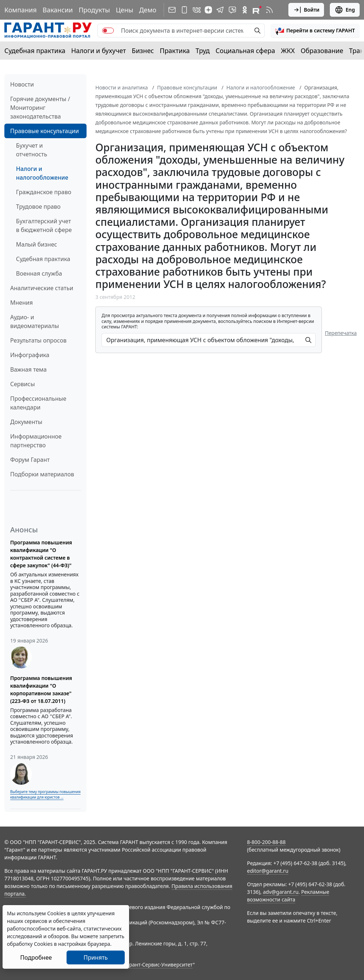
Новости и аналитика (121, 87)
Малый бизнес (37, 244)
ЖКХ (288, 51)
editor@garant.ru (268, 871)
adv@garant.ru (281, 892)
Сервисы (23, 384)
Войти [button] (306, 10)
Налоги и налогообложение (42, 173)
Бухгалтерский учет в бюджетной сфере (44, 225)
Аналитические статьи (42, 288)
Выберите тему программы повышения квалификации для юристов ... (45, 794)
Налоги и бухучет (99, 51)
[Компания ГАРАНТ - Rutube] (257, 10)
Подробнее (36, 957)
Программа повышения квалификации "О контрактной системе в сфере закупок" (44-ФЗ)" (41, 554)
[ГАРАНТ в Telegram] (220, 10)
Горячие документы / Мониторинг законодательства (40, 108)
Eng (345, 10)
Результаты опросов (38, 340)
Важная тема (29, 369)
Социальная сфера (245, 51)
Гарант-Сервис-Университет (158, 965)
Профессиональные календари (38, 403)
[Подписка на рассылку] (172, 10)
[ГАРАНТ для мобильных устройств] (184, 10)
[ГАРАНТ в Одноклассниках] (245, 10)
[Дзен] (208, 10)
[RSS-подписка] (269, 10)
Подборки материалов (42, 474)
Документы (26, 422)
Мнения (21, 303)
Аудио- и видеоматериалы (35, 321)
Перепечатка (341, 333)
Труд (203, 51)
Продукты (94, 10)
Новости (22, 84)
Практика (175, 51)
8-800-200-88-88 (266, 842)
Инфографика (30, 355)
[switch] (108, 31)
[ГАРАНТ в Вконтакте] (197, 10)
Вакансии (58, 10)
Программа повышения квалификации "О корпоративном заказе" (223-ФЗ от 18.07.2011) (41, 689)
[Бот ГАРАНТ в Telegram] (232, 10)
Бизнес (143, 51)
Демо (148, 10)
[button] (315, 31)
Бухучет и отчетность (32, 150)
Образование (322, 51)
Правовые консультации (45, 131)
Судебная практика (35, 51)
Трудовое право (38, 207)
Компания (21, 10)
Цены (124, 10)
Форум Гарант (30, 460)
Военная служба (39, 273)
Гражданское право (44, 192)
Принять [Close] (96, 957)
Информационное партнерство (36, 441)
